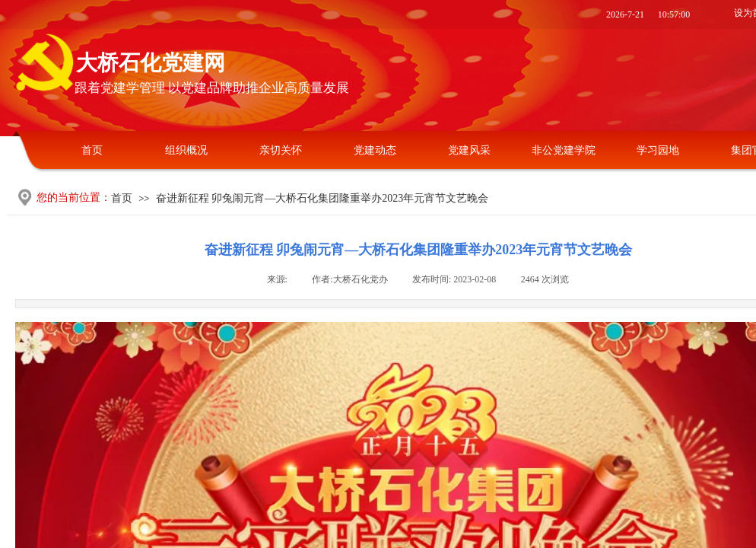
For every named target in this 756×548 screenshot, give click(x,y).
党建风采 (469, 150)
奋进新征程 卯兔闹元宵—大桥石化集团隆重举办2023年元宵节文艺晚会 (322, 198)
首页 (92, 150)
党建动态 (375, 150)
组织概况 (186, 150)
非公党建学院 (564, 150)
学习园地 (658, 150)
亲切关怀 (281, 150)
